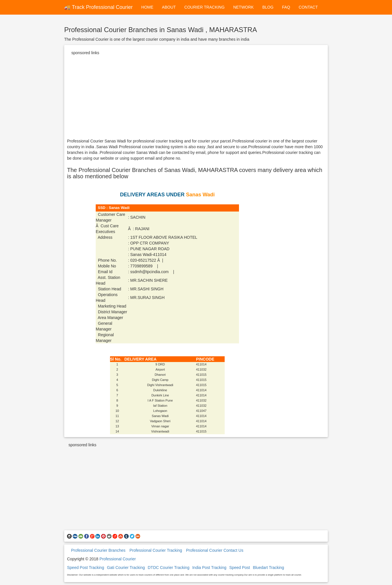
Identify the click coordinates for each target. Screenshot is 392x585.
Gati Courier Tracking (126, 568)
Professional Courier (118, 559)
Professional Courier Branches (98, 550)
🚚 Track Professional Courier (98, 7)
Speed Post (240, 568)
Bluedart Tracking (268, 568)
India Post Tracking (209, 568)
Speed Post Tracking (86, 568)
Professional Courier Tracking (156, 550)
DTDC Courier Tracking (168, 568)
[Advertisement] (196, 98)
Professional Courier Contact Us (215, 550)
